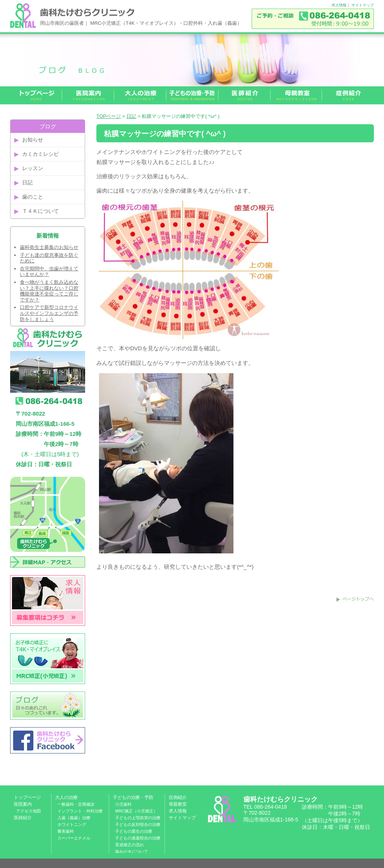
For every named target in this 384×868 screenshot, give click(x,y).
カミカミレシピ (40, 154)
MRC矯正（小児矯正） (136, 811)
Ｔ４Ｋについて (40, 211)
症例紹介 (178, 797)
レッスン (33, 168)
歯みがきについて (132, 851)
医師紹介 (23, 818)
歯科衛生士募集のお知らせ (49, 247)
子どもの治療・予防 (133, 797)
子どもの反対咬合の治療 (138, 824)
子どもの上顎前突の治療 (138, 818)
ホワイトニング (72, 824)
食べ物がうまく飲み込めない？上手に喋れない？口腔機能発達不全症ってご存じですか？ (49, 291)
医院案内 (23, 804)
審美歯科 (66, 831)
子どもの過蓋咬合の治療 (138, 838)
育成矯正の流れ (130, 845)
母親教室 (178, 804)
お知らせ (33, 140)
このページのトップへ (355, 599)
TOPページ (109, 116)
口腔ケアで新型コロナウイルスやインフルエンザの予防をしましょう (49, 313)
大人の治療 (66, 797)
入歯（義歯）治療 (74, 818)
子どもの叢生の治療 (134, 831)
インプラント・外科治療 (80, 811)
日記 (131, 116)
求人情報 (339, 5)
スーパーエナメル (74, 838)
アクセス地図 (28, 811)
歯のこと (33, 197)
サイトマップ (363, 5)
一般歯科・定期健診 (76, 804)
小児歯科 (123, 804)
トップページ (27, 797)
